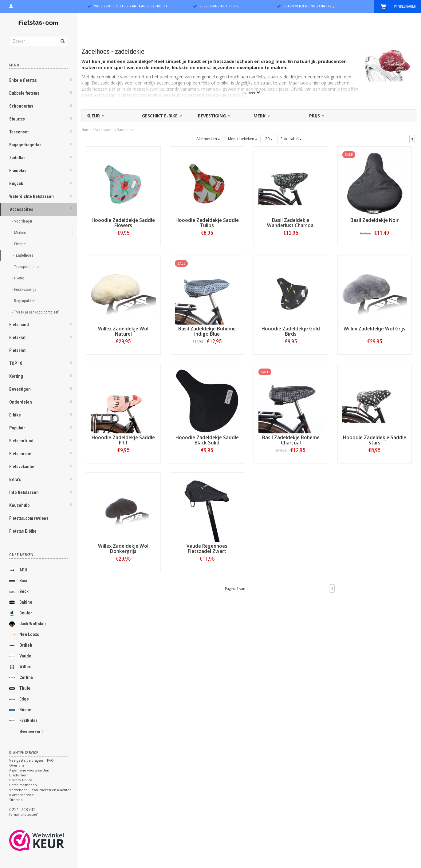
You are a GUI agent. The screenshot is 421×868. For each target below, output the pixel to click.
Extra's (15, 479)
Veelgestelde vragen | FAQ (31, 760)
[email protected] (24, 814)
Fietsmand (19, 325)
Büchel (21, 710)
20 (269, 139)
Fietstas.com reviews (29, 518)
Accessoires (22, 209)
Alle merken (208, 139)
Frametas (18, 171)
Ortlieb (21, 645)
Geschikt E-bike (161, 116)
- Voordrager (23, 221)
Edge (19, 699)
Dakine (21, 602)
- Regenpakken (24, 301)
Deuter (21, 613)
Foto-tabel (291, 139)
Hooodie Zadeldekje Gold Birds (291, 331)
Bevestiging (214, 116)
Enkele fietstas (23, 80)
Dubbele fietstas (24, 93)
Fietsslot (17, 350)
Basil (19, 581)
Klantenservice (22, 795)
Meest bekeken (243, 139)
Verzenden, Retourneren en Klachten (40, 790)
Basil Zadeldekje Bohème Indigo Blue (207, 331)
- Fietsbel (20, 244)
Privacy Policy (21, 780)
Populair (17, 428)
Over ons (17, 765)
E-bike (15, 415)
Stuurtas (17, 119)
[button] (71, 81)
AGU (18, 570)
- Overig (19, 278)
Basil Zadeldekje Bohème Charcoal (291, 440)
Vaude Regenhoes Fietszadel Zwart (207, 549)
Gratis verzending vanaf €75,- (309, 6)
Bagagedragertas (25, 145)
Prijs (316, 116)
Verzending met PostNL (220, 6)
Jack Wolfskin (28, 624)
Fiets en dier (21, 454)
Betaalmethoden (23, 785)
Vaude (20, 656)
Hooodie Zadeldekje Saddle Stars (375, 440)
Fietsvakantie (22, 467)
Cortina (21, 678)
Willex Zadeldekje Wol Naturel (123, 331)
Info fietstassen (24, 492)
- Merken (20, 233)
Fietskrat (17, 337)
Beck (19, 592)
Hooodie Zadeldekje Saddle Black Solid (207, 440)
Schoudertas (21, 106)
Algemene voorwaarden (29, 770)
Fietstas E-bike (23, 531)
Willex (20, 667)
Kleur (95, 116)
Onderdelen (21, 402)
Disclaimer (18, 775)
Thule (20, 688)
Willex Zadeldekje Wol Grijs (374, 329)
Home (87, 130)
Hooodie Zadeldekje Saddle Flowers (123, 223)
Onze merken (21, 555)
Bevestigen (20, 389)
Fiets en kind (21, 441)
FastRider (23, 721)
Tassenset (19, 132)
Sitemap (16, 800)
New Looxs (24, 635)
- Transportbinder (26, 267)
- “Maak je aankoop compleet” (36, 312)
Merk (261, 116)
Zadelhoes (126, 130)
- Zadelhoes (24, 255)
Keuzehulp (19, 505)
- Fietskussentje (25, 289)
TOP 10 (16, 363)
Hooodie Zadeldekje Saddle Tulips (207, 223)
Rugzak (16, 183)
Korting (16, 376)
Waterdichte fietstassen (31, 196)
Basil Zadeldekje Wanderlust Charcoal (291, 223)
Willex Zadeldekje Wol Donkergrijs (123, 549)
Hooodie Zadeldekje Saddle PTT (123, 440)
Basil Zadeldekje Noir (374, 220)
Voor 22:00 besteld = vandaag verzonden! (131, 6)
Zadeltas (17, 158)
